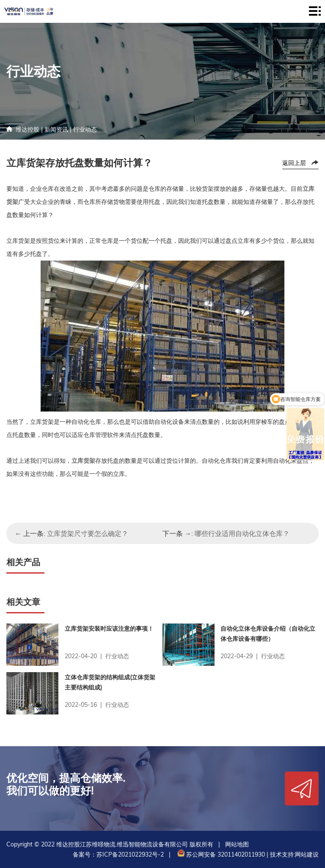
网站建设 (307, 854)
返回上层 (294, 163)
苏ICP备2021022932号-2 (130, 854)
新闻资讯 (56, 129)
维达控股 (28, 129)
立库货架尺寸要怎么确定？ (88, 533)
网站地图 (237, 844)
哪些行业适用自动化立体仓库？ (242, 533)
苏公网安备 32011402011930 (220, 854)
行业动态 (85, 129)
